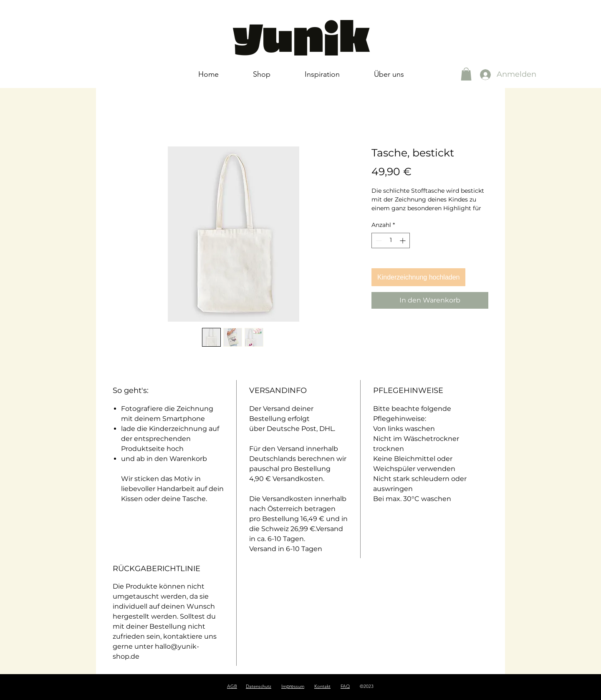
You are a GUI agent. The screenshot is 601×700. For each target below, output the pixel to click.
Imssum (293, 686)
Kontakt (322, 686)
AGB (232, 686)
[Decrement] (378, 240)
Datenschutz (259, 686)
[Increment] (403, 240)
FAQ (345, 686)
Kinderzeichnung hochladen (418, 277)
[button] (466, 74)
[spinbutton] (391, 240)
